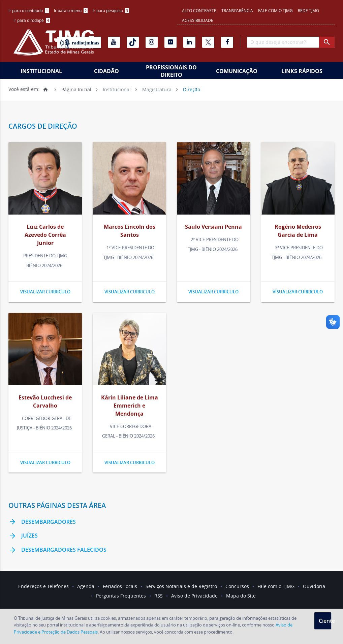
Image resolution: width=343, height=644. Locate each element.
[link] (45, 180)
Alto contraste (199, 10)
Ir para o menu (71, 10)
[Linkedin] (189, 42)
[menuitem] (29, 11)
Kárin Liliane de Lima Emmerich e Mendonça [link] (130, 406)
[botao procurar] (327, 42)
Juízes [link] (23, 536)
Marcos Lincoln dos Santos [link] (130, 231)
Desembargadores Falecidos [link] (57, 550)
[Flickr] (170, 42)
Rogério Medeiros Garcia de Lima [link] (298, 231)
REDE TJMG (308, 10)
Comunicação (237, 71)
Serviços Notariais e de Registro (181, 586)
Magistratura (157, 89)
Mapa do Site (241, 596)
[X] (208, 42)
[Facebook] (227, 42)
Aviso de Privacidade (194, 596)
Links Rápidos (302, 71)
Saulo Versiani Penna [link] (213, 227)
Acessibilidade (198, 20)
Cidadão (106, 71)
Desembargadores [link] (42, 522)
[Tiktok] (133, 42)
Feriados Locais (120, 586)
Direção (192, 89)
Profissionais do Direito (171, 71)
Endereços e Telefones (43, 586)
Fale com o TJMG (275, 10)
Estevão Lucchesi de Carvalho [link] (45, 401)
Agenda (86, 586)
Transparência (237, 10)
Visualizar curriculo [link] (45, 292)
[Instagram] (152, 42)
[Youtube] (114, 42)
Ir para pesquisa (111, 10)
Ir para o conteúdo (29, 10)
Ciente (325, 621)
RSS (159, 596)
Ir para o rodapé (32, 20)
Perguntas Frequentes (121, 596)
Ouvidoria (314, 586)
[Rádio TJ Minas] (79, 42)
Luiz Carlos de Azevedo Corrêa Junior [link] (45, 235)
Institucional (41, 71)
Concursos (237, 586)
